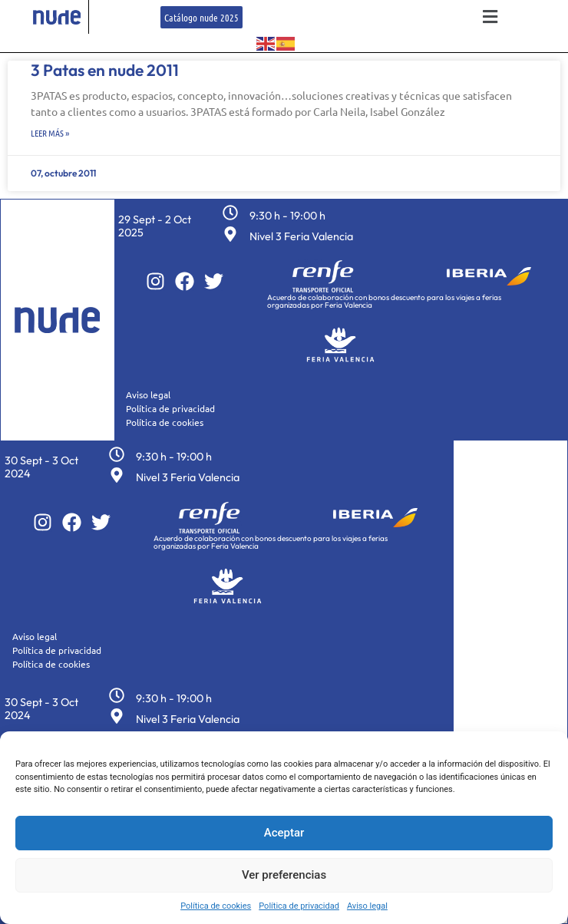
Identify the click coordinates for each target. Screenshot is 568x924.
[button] (490, 17)
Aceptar (284, 833)
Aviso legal (367, 906)
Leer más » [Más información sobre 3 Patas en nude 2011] (50, 133)
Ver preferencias (284, 875)
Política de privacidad (299, 906)
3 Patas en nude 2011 (105, 70)
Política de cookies (216, 906)
